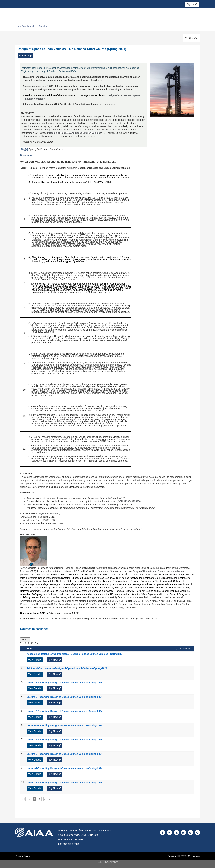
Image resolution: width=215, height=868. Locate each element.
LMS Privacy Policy (107, 862)
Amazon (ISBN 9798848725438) (124, 501)
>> (49, 799)
